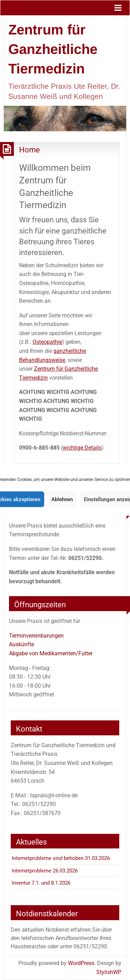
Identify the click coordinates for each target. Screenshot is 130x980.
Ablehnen (62, 499)
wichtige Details (82, 448)
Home (29, 150)
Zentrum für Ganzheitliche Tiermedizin (53, 49)
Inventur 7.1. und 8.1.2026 (41, 883)
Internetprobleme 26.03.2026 (45, 871)
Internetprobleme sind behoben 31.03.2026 (61, 858)
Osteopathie (47, 342)
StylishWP (109, 972)
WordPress (81, 963)
